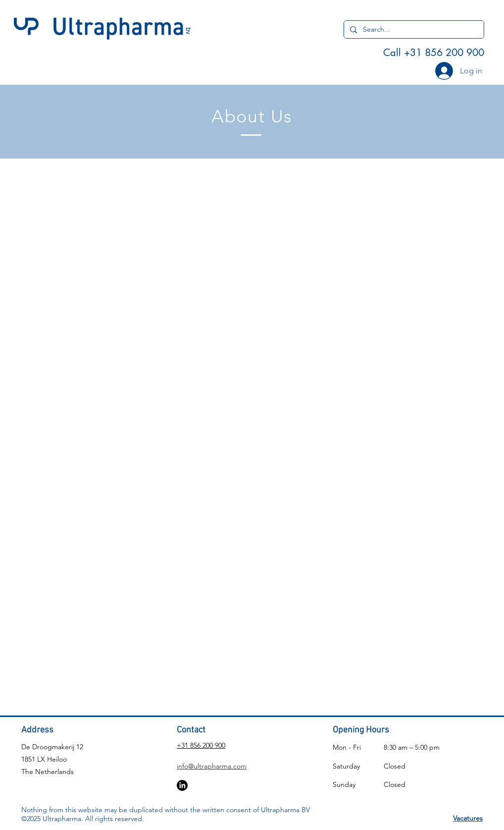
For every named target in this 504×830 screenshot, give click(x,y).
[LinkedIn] (182, 785)
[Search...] (413, 30)
